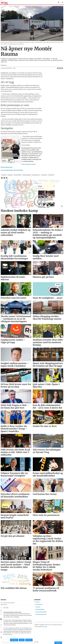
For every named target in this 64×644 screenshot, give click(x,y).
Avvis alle (29, 640)
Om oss (37, 602)
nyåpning (51, 175)
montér (10, 175)
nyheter (4, 175)
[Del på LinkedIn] (60, 68)
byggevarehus (27, 175)
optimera (44, 175)
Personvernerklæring (41, 614)
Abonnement (39, 604)
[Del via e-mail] (62, 68)
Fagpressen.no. (9, 634)
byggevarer (18, 175)
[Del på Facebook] (58, 68)
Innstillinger (58, 643)
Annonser (38, 607)
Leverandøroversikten (41, 612)
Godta (22, 640)
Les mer (45, 627)
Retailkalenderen (40, 609)
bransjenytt (36, 175)
